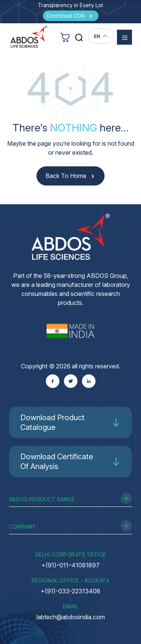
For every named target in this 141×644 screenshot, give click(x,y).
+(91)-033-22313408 (70, 591)
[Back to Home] (70, 176)
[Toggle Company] (126, 526)
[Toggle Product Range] (126, 498)
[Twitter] (71, 381)
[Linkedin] (89, 381)
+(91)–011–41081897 (70, 565)
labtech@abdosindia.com (71, 617)
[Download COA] (71, 16)
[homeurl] (29, 37)
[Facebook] (53, 381)
